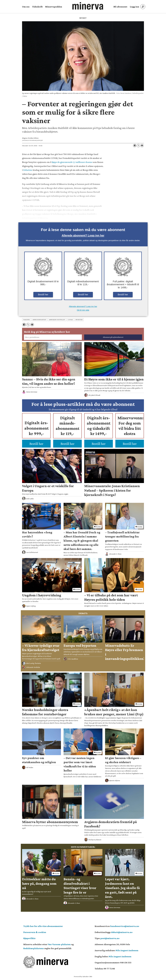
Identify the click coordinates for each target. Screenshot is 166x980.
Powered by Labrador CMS (83, 976)
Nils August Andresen (127, 950)
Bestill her (43, 295)
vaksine (27, 320)
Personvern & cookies (35, 932)
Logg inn (135, 7)
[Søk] (143, 7)
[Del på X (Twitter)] (138, 146)
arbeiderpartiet (39, 320)
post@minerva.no (110, 938)
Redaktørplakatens (34, 948)
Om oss (26, 7)
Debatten (28, 170)
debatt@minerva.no (122, 932)
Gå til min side (83, 310)
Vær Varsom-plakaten (59, 944)
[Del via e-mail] (142, 146)
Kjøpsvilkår (29, 938)
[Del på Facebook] (135, 146)
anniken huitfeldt (57, 320)
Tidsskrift (37, 7)
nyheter (79, 320)
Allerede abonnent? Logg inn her (83, 235)
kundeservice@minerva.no (125, 926)
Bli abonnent (120, 7)
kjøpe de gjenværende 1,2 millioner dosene (72, 162)
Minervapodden (54, 7)
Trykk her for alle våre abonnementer (43, 926)
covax (70, 320)
